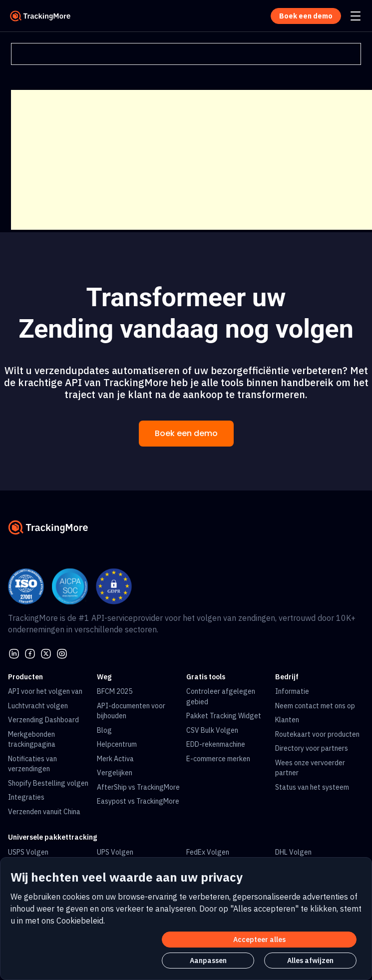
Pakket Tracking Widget (224, 716)
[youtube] (62, 653)
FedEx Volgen (208, 852)
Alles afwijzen (310, 961)
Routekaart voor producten (317, 734)
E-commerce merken (218, 759)
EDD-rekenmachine (216, 744)
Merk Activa (115, 759)
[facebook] (30, 653)
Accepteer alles (259, 940)
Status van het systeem (312, 787)
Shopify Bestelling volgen (48, 783)
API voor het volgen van (45, 691)
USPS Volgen (28, 852)
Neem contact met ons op (315, 706)
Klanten (287, 720)
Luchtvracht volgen (38, 706)
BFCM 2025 (115, 691)
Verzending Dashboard (43, 720)
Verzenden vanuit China (44, 812)
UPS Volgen (115, 852)
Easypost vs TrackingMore (138, 801)
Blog (104, 730)
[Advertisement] (191, 160)
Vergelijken (115, 773)
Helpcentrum (117, 744)
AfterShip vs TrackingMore (138, 787)
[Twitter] (46, 653)
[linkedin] (14, 653)
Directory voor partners (312, 748)
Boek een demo (186, 433)
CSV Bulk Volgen (212, 730)
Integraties (26, 797)
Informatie (292, 691)
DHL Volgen (293, 852)
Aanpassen (208, 961)
